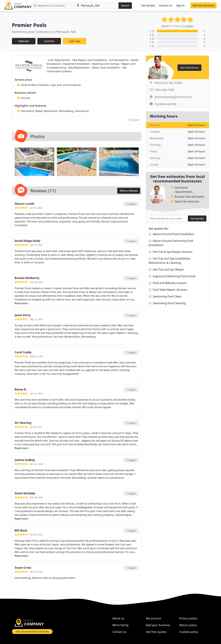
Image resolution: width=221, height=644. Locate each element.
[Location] (97, 6)
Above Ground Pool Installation (171, 234)
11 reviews (187, 26)
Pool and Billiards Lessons (168, 283)
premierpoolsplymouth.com (173, 97)
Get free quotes (156, 632)
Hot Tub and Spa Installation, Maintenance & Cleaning (170, 260)
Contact (49, 41)
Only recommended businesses (32, 632)
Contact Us (166, 5)
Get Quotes (148, 5)
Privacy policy (188, 618)
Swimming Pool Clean (165, 296)
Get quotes (197, 218)
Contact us (119, 632)
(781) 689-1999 (164, 90)
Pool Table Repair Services (168, 290)
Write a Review (129, 191)
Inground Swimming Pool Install (172, 276)
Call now (75, 41)
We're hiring (120, 625)
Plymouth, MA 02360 (168, 83)
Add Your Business (203, 5)
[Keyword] (53, 6)
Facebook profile (166, 104)
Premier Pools (29, 25)
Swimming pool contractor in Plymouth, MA (44, 32)
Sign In (180, 5)
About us (118, 618)
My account (153, 618)
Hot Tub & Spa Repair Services (170, 252)
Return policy (188, 625)
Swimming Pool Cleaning (167, 303)
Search (125, 5)
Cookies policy (189, 632)
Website (24, 41)
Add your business (158, 625)
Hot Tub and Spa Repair (166, 269)
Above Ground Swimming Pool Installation (171, 243)
